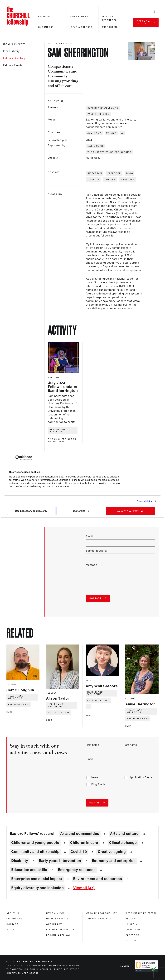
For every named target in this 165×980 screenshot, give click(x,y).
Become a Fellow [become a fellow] (58, 935)
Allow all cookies (131, 511)
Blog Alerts (98, 784)
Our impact (46, 27)
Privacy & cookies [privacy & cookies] (99, 919)
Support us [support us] (15, 919)
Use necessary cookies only (31, 511)
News (95, 777)
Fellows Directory (14, 58)
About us (45, 16)
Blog (130, 173)
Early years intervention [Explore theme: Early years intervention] (60, 861)
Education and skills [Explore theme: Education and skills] (29, 870)
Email (89, 537)
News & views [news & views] (56, 913)
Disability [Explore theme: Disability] (20, 861)
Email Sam (128, 179)
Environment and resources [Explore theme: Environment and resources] (97, 879)
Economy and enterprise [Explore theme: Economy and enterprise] (114, 861)
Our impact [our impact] (54, 924)
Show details (144, 501)
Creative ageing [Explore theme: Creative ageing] (112, 852)
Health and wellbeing (103, 108)
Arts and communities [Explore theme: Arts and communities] (80, 834)
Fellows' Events (13, 65)
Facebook (114, 173)
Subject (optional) (97, 551)
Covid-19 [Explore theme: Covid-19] (79, 852)
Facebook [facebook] (132, 935)
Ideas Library (11, 51)
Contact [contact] (12, 924)
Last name (130, 745)
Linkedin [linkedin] (131, 924)
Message (92, 565)
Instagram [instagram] (133, 930)
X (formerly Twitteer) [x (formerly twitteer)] (141, 913)
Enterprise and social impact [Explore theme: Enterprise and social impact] (37, 879)
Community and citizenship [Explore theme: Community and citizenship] (35, 852)
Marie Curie (96, 146)
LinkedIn (93, 179)
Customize (81, 511)
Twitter (110, 179)
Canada (111, 133)
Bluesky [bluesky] (131, 919)
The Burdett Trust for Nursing (110, 152)
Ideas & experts (81, 27)
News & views (79, 16)
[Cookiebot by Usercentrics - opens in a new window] (18, 458)
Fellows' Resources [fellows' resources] (61, 930)
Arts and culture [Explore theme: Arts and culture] (124, 834)
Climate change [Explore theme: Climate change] (123, 843)
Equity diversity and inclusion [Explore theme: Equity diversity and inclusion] (37, 888)
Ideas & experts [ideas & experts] (15, 44)
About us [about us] (13, 913)
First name (92, 745)
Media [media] (10, 930)
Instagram (95, 173)
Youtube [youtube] (131, 941)
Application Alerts (141, 777)
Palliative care (99, 114)
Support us (110, 27)
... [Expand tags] (123, 133)
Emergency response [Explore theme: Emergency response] (77, 870)
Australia (95, 133)
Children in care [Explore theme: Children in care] (84, 843)
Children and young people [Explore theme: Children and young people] (35, 843)
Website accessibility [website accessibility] (102, 913)
